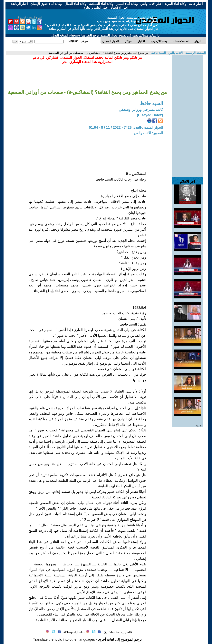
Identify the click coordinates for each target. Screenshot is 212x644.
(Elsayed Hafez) (150, 115)
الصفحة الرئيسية (195, 53)
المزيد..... (197, 425)
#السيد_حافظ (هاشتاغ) (118, 632)
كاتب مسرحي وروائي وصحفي (141, 110)
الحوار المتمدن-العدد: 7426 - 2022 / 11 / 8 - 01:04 (126, 128)
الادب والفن (175, 53)
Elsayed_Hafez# (74, 632)
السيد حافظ (158, 53)
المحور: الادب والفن (149, 133)
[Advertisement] (188, 114)
